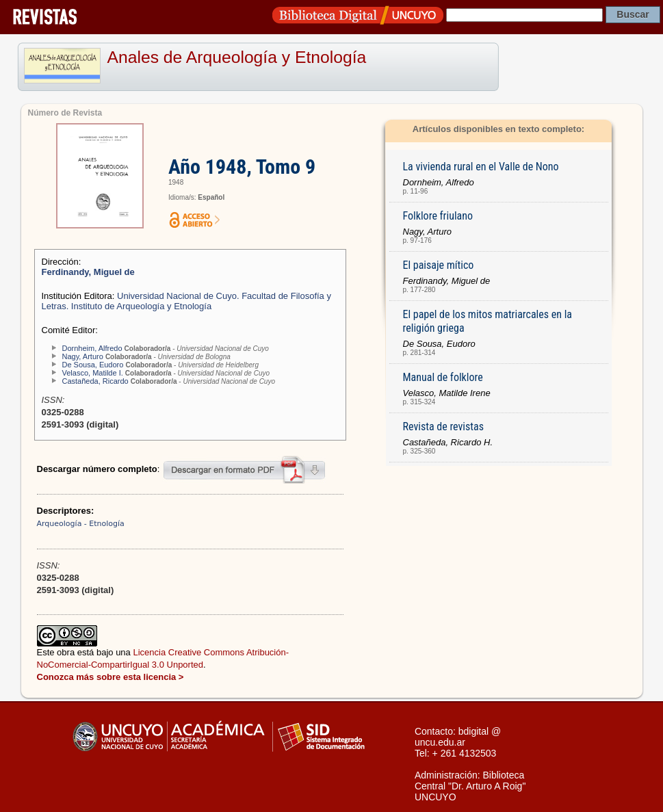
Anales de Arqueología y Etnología (237, 57)
